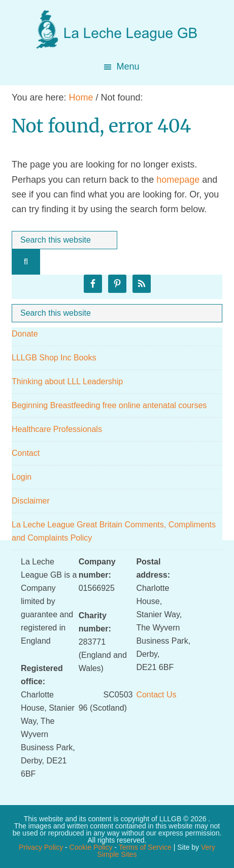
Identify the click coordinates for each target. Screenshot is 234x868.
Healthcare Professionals (57, 429)
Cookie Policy (91, 847)
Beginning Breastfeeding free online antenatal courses (109, 405)
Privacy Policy (41, 847)
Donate (25, 334)
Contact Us (156, 695)
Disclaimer (31, 501)
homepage (178, 180)
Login (22, 477)
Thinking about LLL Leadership (67, 381)
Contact (26, 453)
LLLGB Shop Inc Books (54, 358)
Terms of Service (145, 847)
